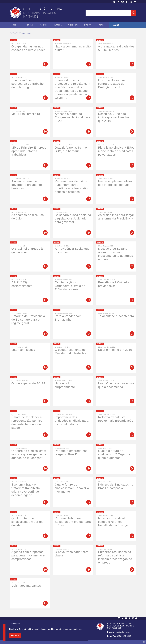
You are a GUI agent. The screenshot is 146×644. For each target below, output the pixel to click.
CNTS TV (87, 25)
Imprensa (58, 25)
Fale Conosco (135, 2)
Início (15, 25)
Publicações (44, 25)
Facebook (127, 2)
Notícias (30, 25)
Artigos (27, 33)
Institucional (16, 624)
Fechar (15, 635)
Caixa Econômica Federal (116, 25)
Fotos (102, 25)
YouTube (123, 2)
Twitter (119, 2)
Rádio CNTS (73, 25)
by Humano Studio (144, 642)
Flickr (115, 2)
